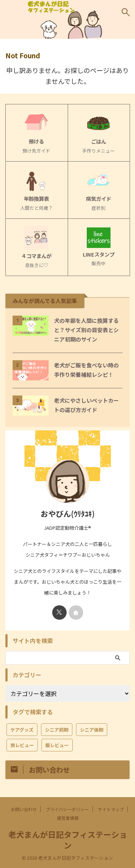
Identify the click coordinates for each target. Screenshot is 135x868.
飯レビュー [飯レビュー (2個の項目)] (57, 745)
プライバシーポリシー (67, 809)
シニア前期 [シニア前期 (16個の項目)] (57, 730)
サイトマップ (111, 809)
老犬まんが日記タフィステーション (68, 840)
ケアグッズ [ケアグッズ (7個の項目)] (22, 730)
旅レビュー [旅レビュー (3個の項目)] (22, 745)
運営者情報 (68, 818)
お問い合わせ (24, 809)
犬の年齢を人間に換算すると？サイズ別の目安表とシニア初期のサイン (86, 330)
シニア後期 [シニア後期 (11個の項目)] (92, 730)
